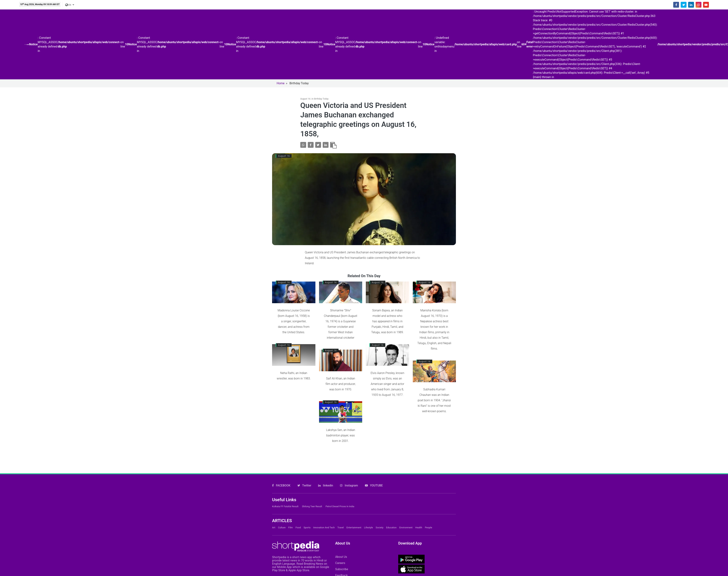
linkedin (326, 485)
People (428, 527)
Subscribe (342, 569)
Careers (340, 563)
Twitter (304, 485)
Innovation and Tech (324, 527)
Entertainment (354, 527)
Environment (406, 527)
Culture (282, 527)
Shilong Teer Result (312, 506)
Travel (341, 527)
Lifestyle (368, 527)
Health (419, 527)
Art (274, 527)
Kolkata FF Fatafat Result (285, 506)
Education (391, 527)
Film (291, 527)
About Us (341, 557)
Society (379, 527)
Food (298, 527)
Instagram (349, 485)
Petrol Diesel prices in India (340, 506)
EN (68, 5)
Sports (307, 527)
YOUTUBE (374, 485)
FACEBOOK (281, 485)
